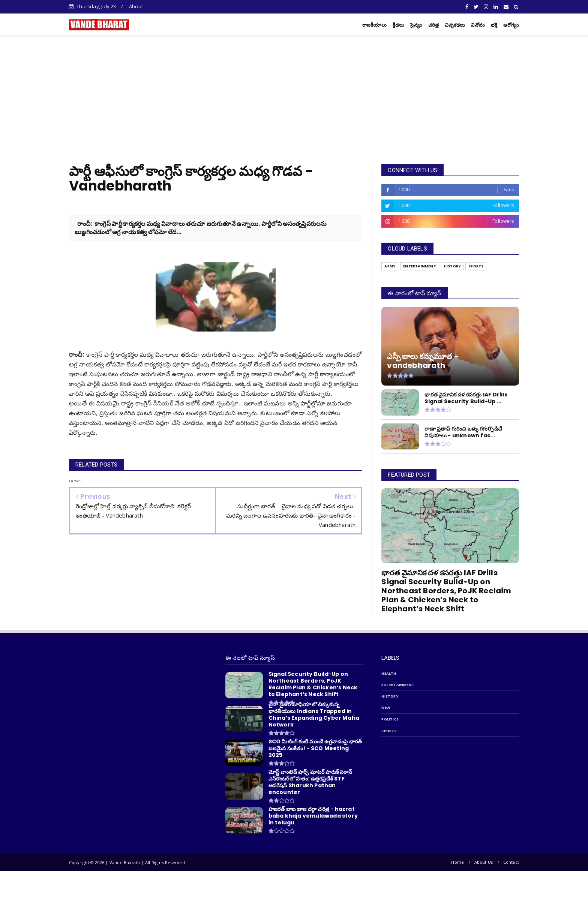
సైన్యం (416, 25)
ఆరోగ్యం (511, 25)
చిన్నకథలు (455, 25)
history (390, 696)
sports (389, 731)
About (136, 6)
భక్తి (494, 25)
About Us (484, 862)
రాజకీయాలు (374, 25)
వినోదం (478, 25)
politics (390, 719)
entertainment (398, 685)
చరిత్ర (434, 25)
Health (389, 673)
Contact (511, 862)
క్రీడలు (399, 25)
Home (457, 862)
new (386, 708)
